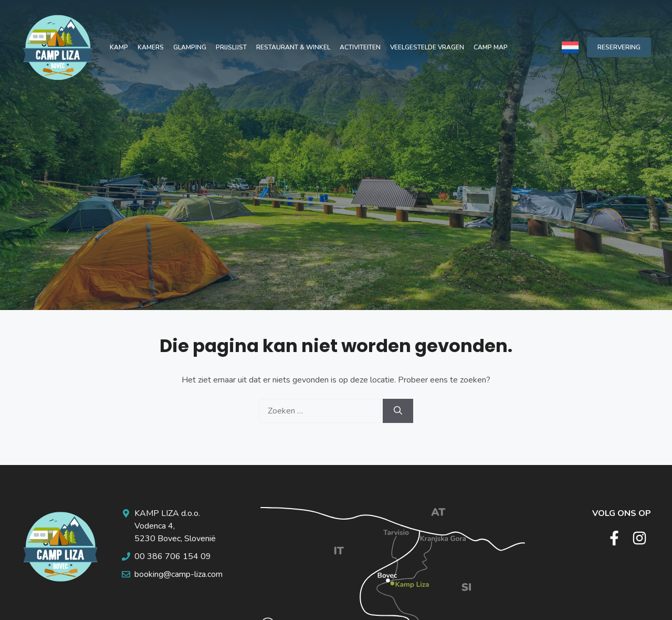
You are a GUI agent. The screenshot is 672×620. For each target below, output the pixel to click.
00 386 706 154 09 (173, 556)
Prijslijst (231, 47)
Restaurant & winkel (293, 47)
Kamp (119, 47)
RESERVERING (619, 47)
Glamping (190, 47)
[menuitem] (570, 47)
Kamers (151, 47)
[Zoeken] (398, 411)
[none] (570, 47)
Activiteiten (360, 47)
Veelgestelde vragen (427, 47)
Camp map (491, 47)
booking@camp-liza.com (178, 574)
